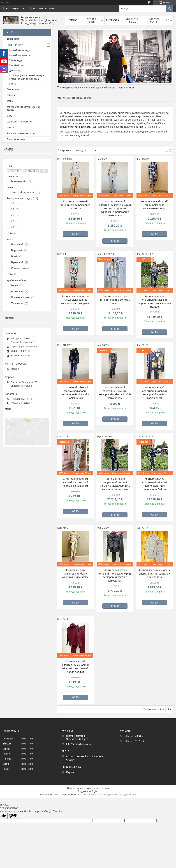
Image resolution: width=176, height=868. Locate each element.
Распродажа (113, 20)
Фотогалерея (13, 39)
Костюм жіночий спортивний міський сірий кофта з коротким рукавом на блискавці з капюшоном (115, 208)
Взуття (12, 84)
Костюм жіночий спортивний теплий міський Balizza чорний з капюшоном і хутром (115, 484)
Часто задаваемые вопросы (21, 134)
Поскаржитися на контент (95, 795)
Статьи (10, 101)
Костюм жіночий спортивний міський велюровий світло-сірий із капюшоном (115, 393)
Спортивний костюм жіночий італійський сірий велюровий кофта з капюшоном (115, 575)
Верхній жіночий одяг (20, 50)
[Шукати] (170, 9)
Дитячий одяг (16, 71)
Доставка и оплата (132, 20)
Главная (73, 20)
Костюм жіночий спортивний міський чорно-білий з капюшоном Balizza (155, 301)
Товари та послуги (72, 88)
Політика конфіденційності (123, 795)
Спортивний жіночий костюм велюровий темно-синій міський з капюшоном (75, 393)
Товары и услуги (91, 20)
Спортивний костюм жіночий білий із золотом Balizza (115, 300)
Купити (75, 234)
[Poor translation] (13, 816)
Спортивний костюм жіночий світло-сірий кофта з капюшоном (75, 482)
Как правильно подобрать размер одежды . (24, 108)
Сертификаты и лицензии (19, 122)
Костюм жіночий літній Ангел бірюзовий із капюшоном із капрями (75, 300)
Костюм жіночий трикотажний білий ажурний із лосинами (75, 573)
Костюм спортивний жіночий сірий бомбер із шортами (75, 205)
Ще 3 (13, 274)
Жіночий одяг (93, 88)
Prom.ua (105, 788)
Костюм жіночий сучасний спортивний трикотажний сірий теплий (155, 573)
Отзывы (11, 128)
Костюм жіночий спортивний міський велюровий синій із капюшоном (155, 393)
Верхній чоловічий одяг (21, 56)
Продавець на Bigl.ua (88, 791)
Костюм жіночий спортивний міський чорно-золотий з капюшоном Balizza (155, 484)
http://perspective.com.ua (24, 347)
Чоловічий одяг (17, 66)
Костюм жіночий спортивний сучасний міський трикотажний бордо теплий (75, 667)
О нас (9, 116)
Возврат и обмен (154, 20)
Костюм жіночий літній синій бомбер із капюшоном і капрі (154, 205)
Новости (11, 95)
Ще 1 (13, 233)
